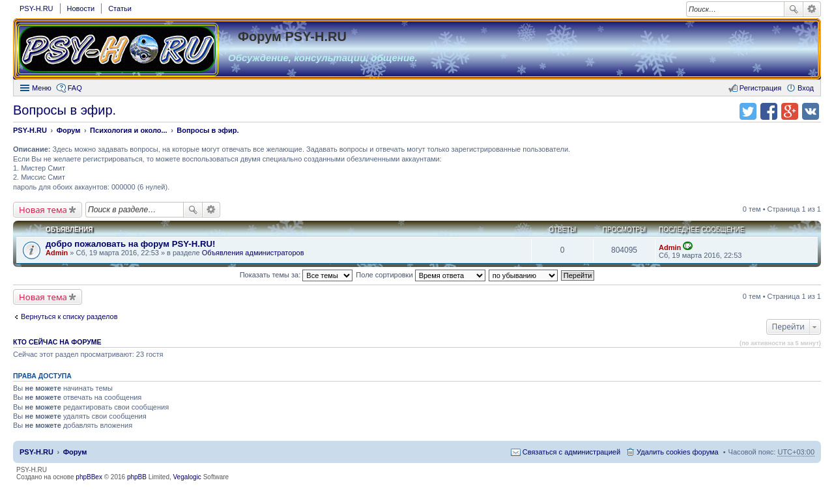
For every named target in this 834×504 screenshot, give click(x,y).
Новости (81, 8)
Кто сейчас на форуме (57, 342)
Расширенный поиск (812, 9)
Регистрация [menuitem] (760, 88)
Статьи (120, 8)
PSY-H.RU (36, 8)
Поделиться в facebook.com (769, 111)
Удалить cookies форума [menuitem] (678, 452)
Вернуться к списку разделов (69, 316)
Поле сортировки (420, 275)
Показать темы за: (296, 275)
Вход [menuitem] (806, 88)
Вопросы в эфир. (65, 110)
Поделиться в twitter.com (748, 111)
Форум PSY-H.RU (292, 36)
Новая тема (43, 210)
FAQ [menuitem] (75, 88)
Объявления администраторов (253, 253)
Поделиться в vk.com (811, 111)
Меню (42, 88)
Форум (75, 452)
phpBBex (89, 477)
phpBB (137, 477)
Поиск (794, 9)
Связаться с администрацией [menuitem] (571, 452)
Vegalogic (187, 477)
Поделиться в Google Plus (790, 111)
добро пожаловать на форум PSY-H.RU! (130, 244)
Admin (57, 253)
